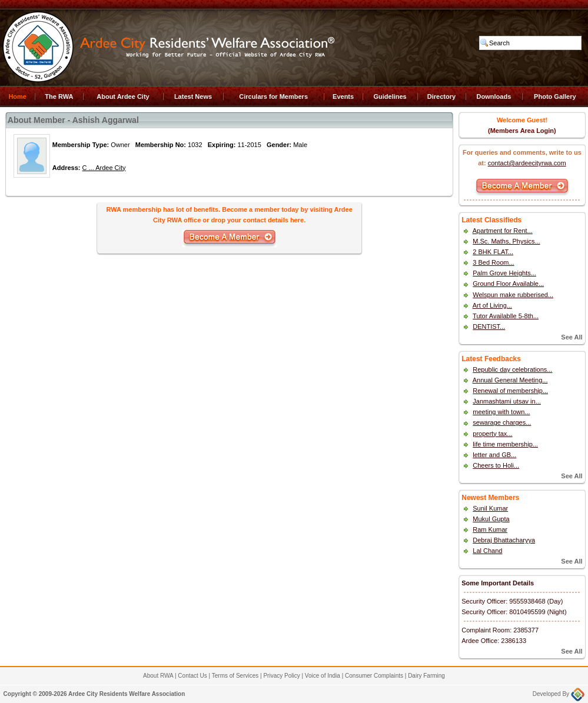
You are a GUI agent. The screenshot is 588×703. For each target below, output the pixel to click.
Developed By (559, 694)
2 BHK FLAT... (493, 252)
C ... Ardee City (104, 168)
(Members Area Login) (522, 131)
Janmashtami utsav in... (507, 401)
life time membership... (505, 444)
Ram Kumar (490, 529)
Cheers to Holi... (496, 465)
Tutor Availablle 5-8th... (506, 316)
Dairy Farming (426, 676)
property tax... (492, 434)
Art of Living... (492, 305)
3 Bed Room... (493, 262)
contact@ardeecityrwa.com (527, 163)
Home (17, 96)
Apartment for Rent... (503, 231)
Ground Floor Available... (508, 284)
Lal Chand (487, 551)
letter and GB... (494, 455)
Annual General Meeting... (510, 380)
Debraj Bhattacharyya (504, 540)
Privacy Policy (281, 676)
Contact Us (192, 676)
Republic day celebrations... (512, 369)
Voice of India (323, 676)
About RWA (158, 676)
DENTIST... (489, 326)
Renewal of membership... (510, 391)
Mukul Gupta (491, 519)
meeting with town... (501, 412)
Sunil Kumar (490, 508)
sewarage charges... (502, 422)
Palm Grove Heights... (504, 273)
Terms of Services (235, 676)
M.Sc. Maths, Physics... (506, 241)
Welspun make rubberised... (513, 295)
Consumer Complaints (374, 676)
